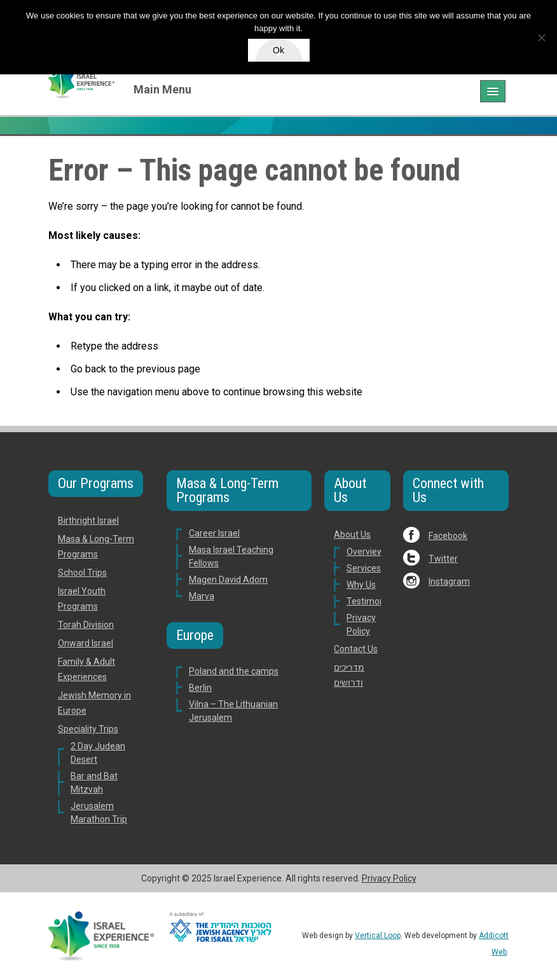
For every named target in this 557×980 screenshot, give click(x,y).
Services (364, 568)
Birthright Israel (88, 521)
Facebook (448, 536)
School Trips (82, 573)
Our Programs (96, 483)
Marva (202, 596)
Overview (365, 552)
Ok (278, 50)
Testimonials (372, 601)
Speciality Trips (88, 729)
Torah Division (86, 625)
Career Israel (214, 533)
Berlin (200, 688)
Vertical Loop (378, 936)
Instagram (449, 582)
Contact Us (356, 649)
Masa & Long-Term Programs (227, 490)
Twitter (443, 559)
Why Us (361, 585)
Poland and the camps (234, 671)
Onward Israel (86, 643)
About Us (350, 490)
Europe (195, 635)
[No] (541, 37)
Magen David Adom (228, 580)
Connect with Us (448, 490)
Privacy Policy (389, 878)
